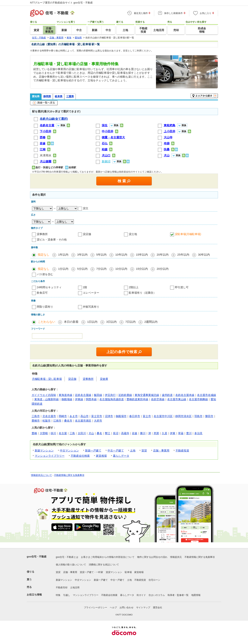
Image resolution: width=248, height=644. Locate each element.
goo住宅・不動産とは (67, 557)
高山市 (84, 416)
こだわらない (46, 322)
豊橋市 (36, 421)
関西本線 (91, 399)
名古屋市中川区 (163, 416)
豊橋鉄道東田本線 (137, 399)
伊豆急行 (110, 395)
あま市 (74, 416)
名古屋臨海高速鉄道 (112, 399)
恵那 (156, 433)
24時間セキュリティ (49, 287)
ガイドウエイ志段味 (44, 395)
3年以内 (82, 255)
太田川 (82, 433)
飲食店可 (42, 293)
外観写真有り (91, 307)
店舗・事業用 (161, 450)
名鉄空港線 (158, 399)
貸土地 (133, 234)
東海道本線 (65, 395)
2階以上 (134, 287)
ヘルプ (113, 608)
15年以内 (142, 255)
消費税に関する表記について (104, 565)
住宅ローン (154, 580)
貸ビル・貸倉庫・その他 (52, 240)
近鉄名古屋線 (83, 395)
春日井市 (135, 416)
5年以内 (101, 255)
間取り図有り (45, 307)
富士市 (147, 416)
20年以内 (163, 255)
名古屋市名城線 (207, 395)
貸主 (86, 208)
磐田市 (209, 416)
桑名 (99, 433)
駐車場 (128, 572)
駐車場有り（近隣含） (142, 293)
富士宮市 (97, 416)
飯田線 (98, 395)
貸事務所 (42, 234)
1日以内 (92, 322)
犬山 (91, 433)
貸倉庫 (104, 379)
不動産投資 (182, 450)
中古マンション (69, 450)
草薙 (181, 433)
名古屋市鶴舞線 (198, 399)
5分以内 (82, 269)
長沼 (116, 433)
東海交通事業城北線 (147, 395)
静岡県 (47, 96)
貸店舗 (87, 234)
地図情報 (196, 595)
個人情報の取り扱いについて (71, 565)
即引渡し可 (182, 287)
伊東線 (79, 399)
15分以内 (142, 269)
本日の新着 (71, 322)
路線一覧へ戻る (44, 103)
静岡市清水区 (183, 416)
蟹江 (108, 433)
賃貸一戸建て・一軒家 (91, 572)
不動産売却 (62, 588)
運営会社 (158, 608)
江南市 (57, 421)
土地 (133, 450)
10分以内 (121, 269)
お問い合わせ (127, 608)
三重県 (70, 96)
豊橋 (34, 433)
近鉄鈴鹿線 (125, 395)
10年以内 (121, 255)
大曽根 (44, 433)
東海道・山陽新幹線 (46, 399)
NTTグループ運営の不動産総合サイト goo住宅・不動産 (61, 3)
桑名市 (68, 421)
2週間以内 (151, 322)
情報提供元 (176, 557)
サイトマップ (143, 608)
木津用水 (46, 155)
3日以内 (111, 322)
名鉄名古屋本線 (185, 395)
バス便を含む (45, 274)
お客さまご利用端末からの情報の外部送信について (108, 557)
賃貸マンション (114, 572)
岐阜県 (59, 96)
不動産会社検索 (80, 456)
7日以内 (130, 322)
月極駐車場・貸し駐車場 (47, 379)
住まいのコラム (157, 595)
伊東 (173, 433)
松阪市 (46, 421)
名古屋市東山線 (177, 399)
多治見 (198, 433)
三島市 (36, 416)
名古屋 (63, 433)
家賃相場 (101, 456)
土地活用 (75, 588)
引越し (67, 595)
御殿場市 (121, 416)
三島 (72, 433)
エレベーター (91, 293)
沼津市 (109, 416)
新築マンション (44, 450)
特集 (58, 595)
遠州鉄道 (167, 395)
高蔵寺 (125, 433)
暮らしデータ (121, 456)
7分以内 (101, 269)
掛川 (53, 433)
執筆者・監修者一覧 (178, 595)
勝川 (143, 433)
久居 (164, 433)
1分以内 (63, 269)
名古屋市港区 (83, 421)
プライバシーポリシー (96, 608)
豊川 (189, 433)
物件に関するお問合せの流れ (152, 557)
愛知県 (36, 96)
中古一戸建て (116, 450)
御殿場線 (67, 399)
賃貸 (144, 450)
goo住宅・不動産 (37, 557)
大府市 (98, 421)
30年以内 (204, 255)
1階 (85, 287)
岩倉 (135, 433)
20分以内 (163, 269)
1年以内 (63, 255)
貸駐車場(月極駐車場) (188, 234)
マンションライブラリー (50, 456)
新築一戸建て (93, 450)
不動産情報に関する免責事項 (69, 475)
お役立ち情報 (34, 595)
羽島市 (198, 416)
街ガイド (141, 595)
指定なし (44, 255)
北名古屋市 (49, 416)
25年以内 (183, 255)
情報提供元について (41, 475)
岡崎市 (63, 416)
